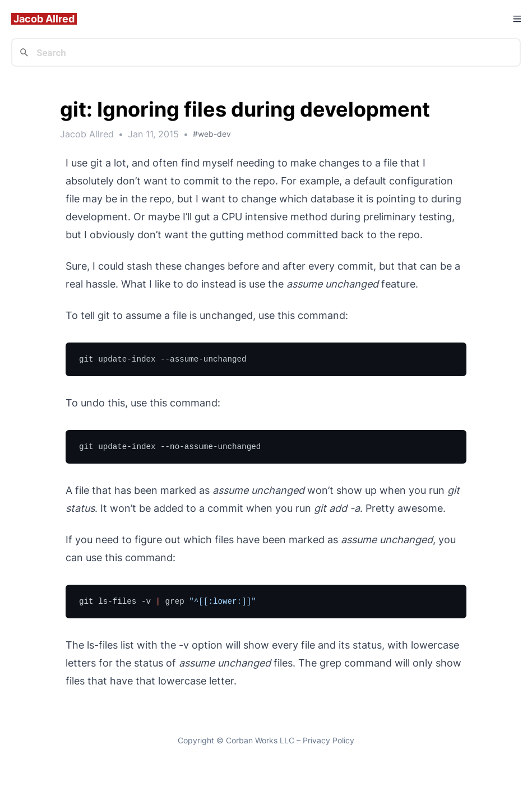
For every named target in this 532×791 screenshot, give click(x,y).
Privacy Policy (329, 740)
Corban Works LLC (260, 740)
